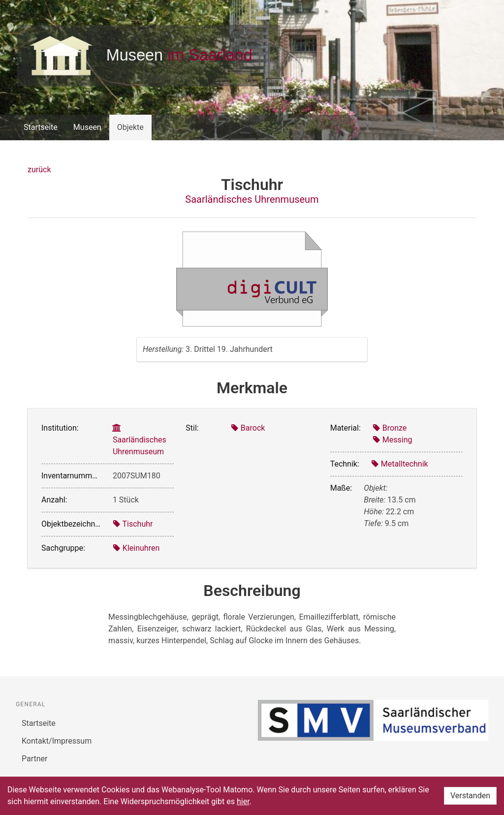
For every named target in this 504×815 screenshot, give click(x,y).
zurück (39, 170)
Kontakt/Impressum (57, 741)
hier (243, 801)
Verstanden (470, 796)
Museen (87, 127)
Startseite (41, 127)
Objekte (130, 127)
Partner (35, 759)
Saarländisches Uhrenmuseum (252, 199)
